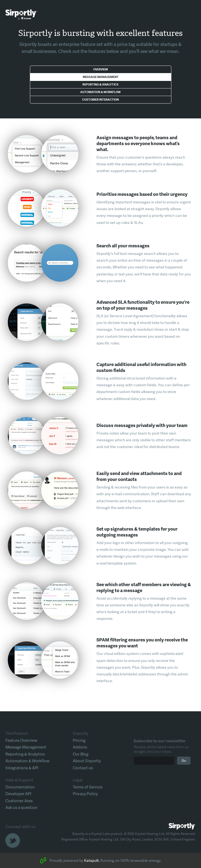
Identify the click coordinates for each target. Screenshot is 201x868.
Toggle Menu (192, 15)
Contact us (83, 768)
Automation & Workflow (100, 92)
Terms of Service (88, 787)
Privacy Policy (85, 794)
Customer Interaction (100, 100)
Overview (101, 69)
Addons (80, 747)
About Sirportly (87, 761)
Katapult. (92, 860)
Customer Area (19, 801)
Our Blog (81, 754)
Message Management (101, 77)
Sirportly (21, 15)
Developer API (18, 794)
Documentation (20, 787)
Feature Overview (21, 740)
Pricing (79, 740)
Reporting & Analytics (100, 85)
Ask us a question (21, 808)
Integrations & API (22, 768)
